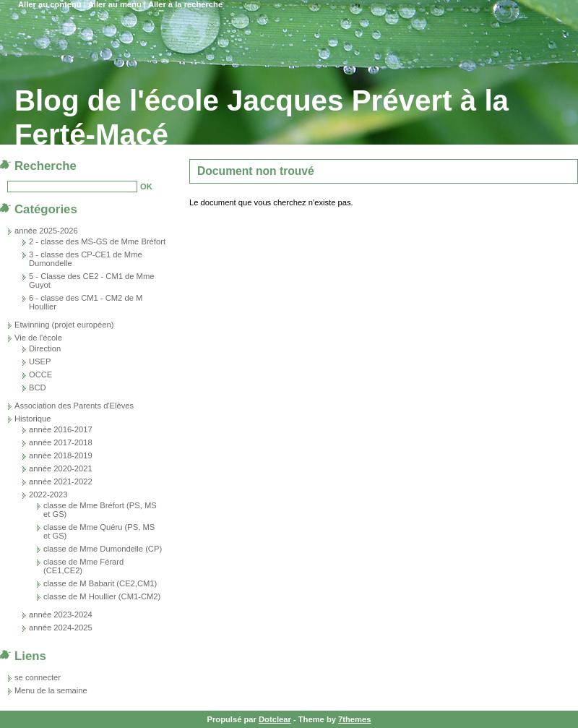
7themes (354, 719)
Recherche (46, 166)
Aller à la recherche (185, 4)
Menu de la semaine (51, 690)
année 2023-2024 (61, 614)
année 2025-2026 (46, 231)
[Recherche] (72, 187)
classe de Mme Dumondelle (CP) (103, 549)
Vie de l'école (38, 338)
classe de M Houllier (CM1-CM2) (102, 596)
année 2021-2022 (61, 481)
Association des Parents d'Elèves (74, 406)
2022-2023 (48, 494)
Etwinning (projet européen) (64, 325)
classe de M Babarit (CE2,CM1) (100, 583)
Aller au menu (115, 4)
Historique (33, 419)
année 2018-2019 (61, 455)
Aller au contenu (50, 4)
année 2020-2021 (61, 468)
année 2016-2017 (61, 429)
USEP (40, 361)
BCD (38, 387)
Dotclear (275, 719)
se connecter (38, 677)
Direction (45, 348)
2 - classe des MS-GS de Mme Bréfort (97, 241)
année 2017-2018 (61, 442)
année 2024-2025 (61, 628)
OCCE (40, 374)
